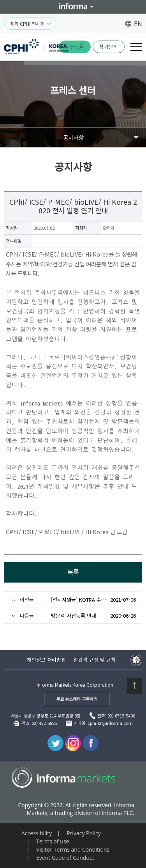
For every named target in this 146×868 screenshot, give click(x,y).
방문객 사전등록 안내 (74, 616)
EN (138, 23)
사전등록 (75, 47)
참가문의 (109, 47)
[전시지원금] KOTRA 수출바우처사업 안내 (79, 600)
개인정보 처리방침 (46, 660)
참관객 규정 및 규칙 (95, 660)
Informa (73, 7)
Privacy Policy (84, 833)
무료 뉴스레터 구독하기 (77, 699)
